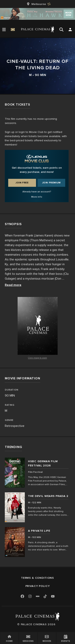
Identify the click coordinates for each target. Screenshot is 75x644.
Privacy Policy (38, 586)
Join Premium (51, 183)
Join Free (22, 183)
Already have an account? (37, 192)
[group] (38, 4)
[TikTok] (45, 596)
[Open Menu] (4, 30)
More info (37, 197)
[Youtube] (53, 597)
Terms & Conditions (37, 578)
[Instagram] (30, 597)
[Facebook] (22, 597)
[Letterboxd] (38, 596)
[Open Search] (61, 30)
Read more (13, 285)
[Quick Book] (13, 30)
